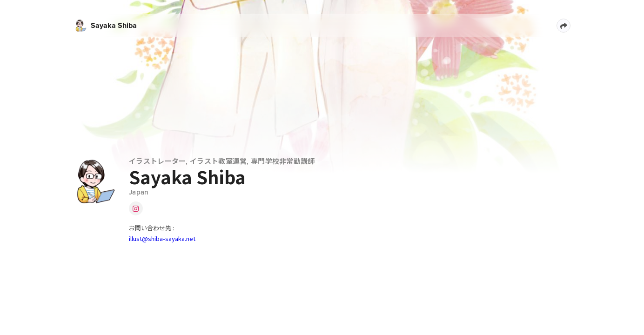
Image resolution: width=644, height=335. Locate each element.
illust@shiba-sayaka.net (162, 238)
